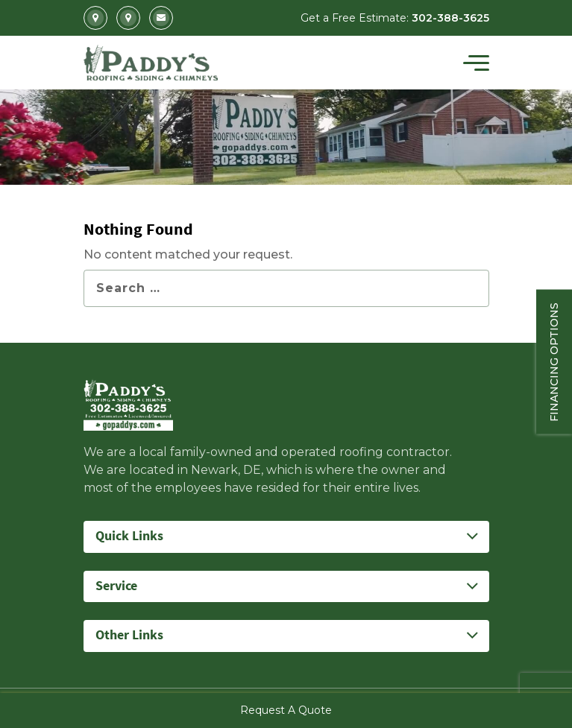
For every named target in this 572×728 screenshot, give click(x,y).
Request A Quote (286, 710)
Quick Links (129, 536)
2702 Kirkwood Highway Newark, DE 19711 (95, 18)
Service (116, 586)
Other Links (129, 635)
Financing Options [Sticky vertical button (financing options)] (554, 361)
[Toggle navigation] (476, 63)
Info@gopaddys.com (161, 18)
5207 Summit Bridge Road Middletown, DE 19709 (128, 18)
